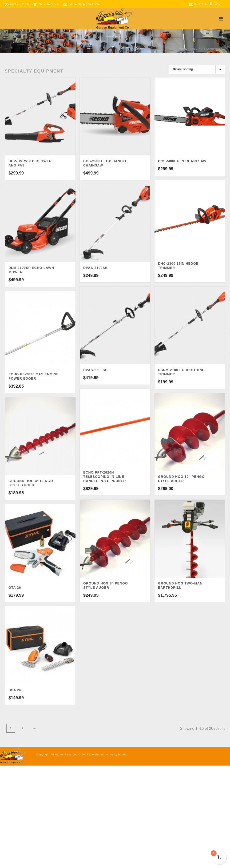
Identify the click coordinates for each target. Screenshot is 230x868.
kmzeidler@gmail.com (85, 4)
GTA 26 (15, 588)
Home (183, 49)
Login (215, 4)
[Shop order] (197, 69)
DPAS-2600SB (95, 370)
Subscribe (198, 4)
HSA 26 (15, 690)
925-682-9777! (49, 4)
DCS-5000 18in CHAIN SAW (182, 161)
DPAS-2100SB (95, 268)
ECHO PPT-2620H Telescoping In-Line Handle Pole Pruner (105, 477)
